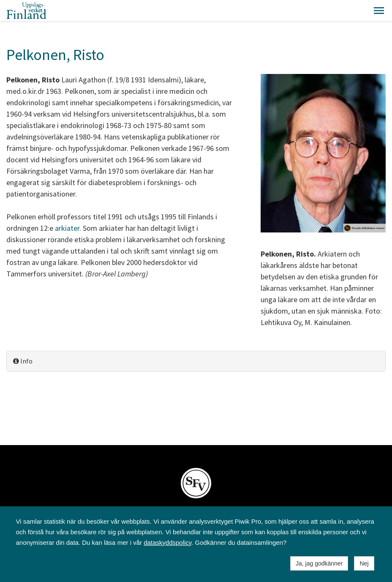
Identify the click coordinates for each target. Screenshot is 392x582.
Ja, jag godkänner (319, 563)
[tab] (196, 361)
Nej (364, 563)
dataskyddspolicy (167, 542)
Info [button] (23, 361)
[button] (379, 11)
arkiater (67, 228)
